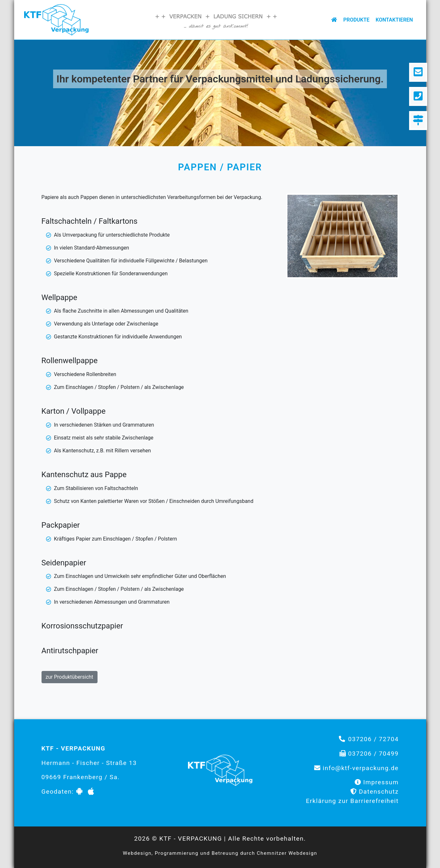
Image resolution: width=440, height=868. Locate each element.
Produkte (356, 20)
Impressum (381, 782)
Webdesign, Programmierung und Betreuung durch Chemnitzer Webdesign (220, 853)
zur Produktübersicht (70, 677)
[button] (45, 92)
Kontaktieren (394, 20)
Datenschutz (379, 792)
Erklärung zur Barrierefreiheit (352, 801)
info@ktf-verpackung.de (361, 768)
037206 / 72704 (373, 739)
